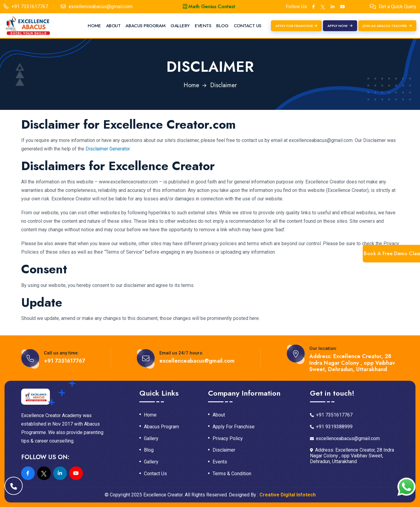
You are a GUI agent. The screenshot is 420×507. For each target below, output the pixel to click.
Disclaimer (224, 450)
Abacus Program (145, 26)
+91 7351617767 (30, 7)
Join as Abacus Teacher (387, 26)
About (113, 26)
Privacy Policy (228, 439)
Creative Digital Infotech (288, 495)
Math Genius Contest (209, 7)
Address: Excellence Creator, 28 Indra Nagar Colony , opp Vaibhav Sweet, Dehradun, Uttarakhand (352, 363)
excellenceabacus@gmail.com (101, 7)
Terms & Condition (232, 474)
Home (94, 26)
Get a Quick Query (398, 7)
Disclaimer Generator (108, 149)
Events (203, 26)
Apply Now (340, 26)
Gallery (180, 26)
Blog (222, 26)
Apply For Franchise (296, 26)
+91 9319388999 (331, 427)
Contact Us (248, 26)
